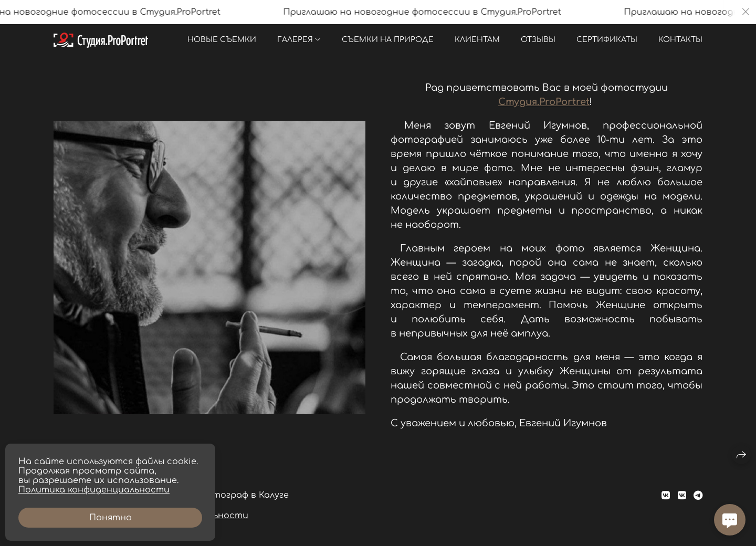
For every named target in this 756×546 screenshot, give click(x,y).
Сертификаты (607, 40)
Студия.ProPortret (544, 102)
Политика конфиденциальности (94, 490)
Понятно (111, 518)
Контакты (680, 40)
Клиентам (477, 40)
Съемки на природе (388, 40)
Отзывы (538, 40)
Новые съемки (222, 40)
